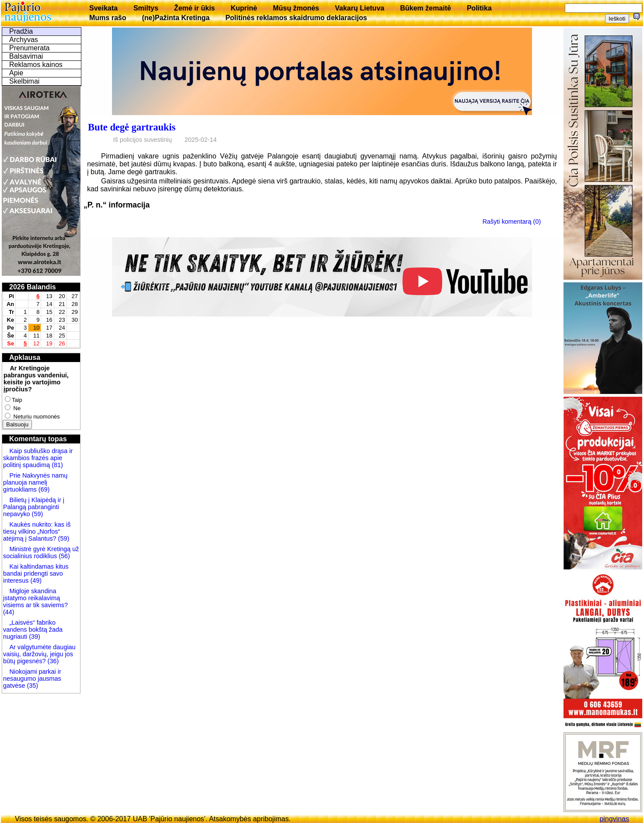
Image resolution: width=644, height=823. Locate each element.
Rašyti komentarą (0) (512, 222)
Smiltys (146, 8)
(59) (37, 514)
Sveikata (103, 8)
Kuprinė (244, 8)
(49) (35, 580)
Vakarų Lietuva (359, 8)
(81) (56, 465)
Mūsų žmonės (296, 8)
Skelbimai (24, 81)
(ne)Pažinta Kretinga (176, 18)
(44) (9, 612)
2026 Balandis (33, 287)
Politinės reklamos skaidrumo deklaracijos (296, 18)
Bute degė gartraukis (132, 127)
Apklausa (25, 357)
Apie (16, 73)
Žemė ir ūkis (194, 8)
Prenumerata (30, 48)
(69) (43, 489)
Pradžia (21, 31)
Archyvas (24, 40)
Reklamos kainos (36, 65)
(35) (31, 686)
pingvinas (614, 819)
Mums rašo (108, 18)
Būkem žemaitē (425, 8)
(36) (52, 661)
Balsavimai (26, 56)
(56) (63, 556)
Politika (479, 8)
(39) (34, 637)
